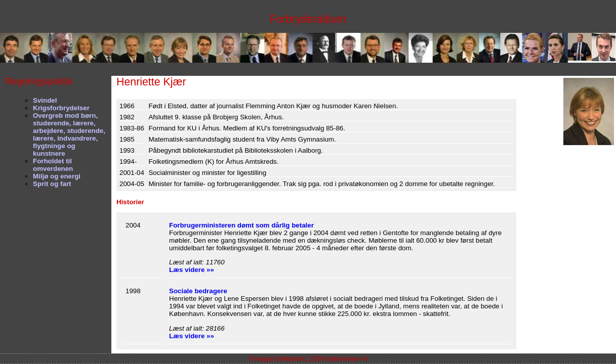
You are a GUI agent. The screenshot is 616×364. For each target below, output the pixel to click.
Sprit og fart (52, 184)
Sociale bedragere (198, 291)
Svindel (45, 100)
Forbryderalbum (308, 19)
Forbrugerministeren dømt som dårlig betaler (241, 225)
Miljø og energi (57, 176)
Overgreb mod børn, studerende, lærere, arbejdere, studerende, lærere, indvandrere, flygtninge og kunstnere (69, 134)
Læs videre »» (192, 270)
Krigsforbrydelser (61, 108)
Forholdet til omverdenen (53, 165)
